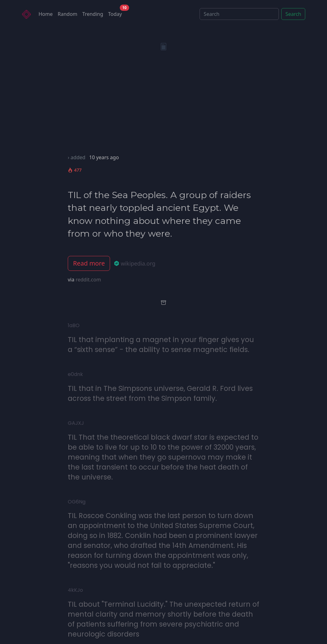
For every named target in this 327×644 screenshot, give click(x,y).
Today (116, 13)
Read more (89, 263)
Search (293, 14)
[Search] (239, 14)
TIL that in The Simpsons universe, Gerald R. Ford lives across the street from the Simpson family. (160, 393)
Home (46, 14)
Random (68, 14)
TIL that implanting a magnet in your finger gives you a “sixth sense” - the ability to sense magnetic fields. (161, 345)
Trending (93, 14)
